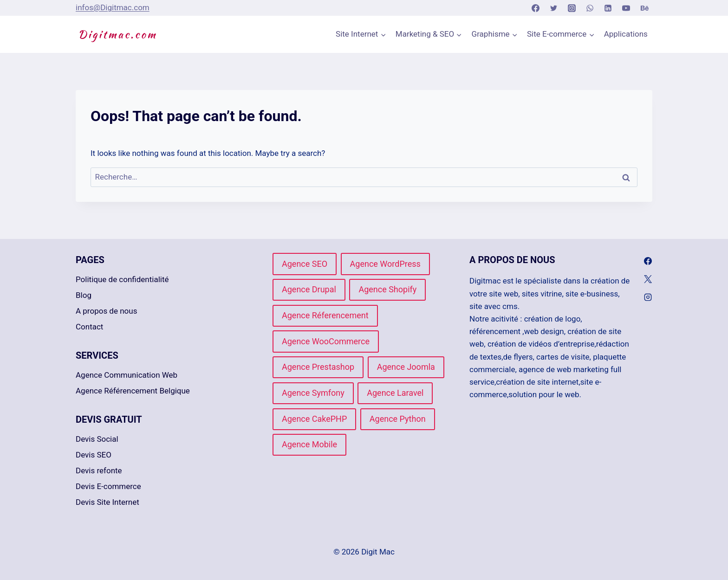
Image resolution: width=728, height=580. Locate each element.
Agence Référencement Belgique (133, 391)
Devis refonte (99, 470)
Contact (89, 327)
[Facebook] (535, 8)
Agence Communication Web (127, 375)
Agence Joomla (406, 367)
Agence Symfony (313, 393)
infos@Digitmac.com (113, 7)
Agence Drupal (309, 289)
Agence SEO (305, 264)
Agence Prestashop (318, 367)
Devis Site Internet (107, 502)
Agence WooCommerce (326, 341)
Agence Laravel (395, 393)
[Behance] (644, 8)
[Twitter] (554, 8)
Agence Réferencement (325, 315)
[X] (648, 279)
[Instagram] (572, 8)
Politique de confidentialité (122, 279)
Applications (626, 34)
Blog (84, 295)
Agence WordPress (385, 264)
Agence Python (398, 419)
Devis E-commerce (108, 486)
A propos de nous (106, 311)
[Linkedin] (608, 8)
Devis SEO (94, 455)
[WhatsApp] (590, 8)
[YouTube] (626, 8)
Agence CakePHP (314, 419)
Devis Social (97, 439)
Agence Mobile (309, 444)
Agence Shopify (387, 289)
